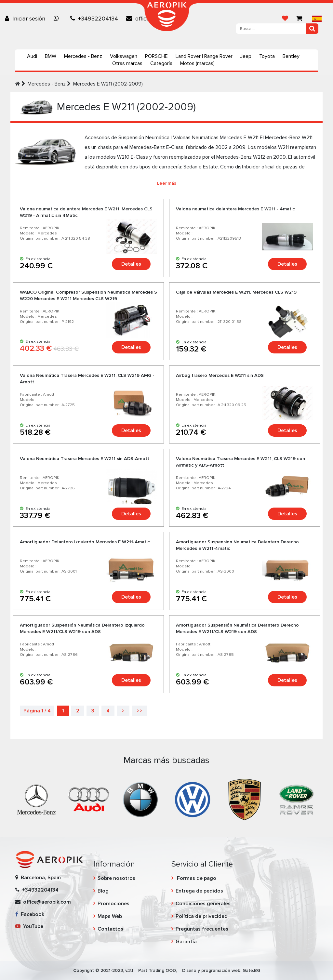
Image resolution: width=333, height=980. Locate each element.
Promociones (113, 904)
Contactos (110, 929)
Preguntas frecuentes (202, 929)
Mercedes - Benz (83, 56)
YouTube (29, 926)
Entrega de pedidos (199, 891)
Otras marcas (127, 63)
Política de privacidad (202, 916)
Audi (32, 56)
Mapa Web (110, 916)
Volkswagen (124, 56)
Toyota (267, 56)
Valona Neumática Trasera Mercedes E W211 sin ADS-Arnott (85, 459)
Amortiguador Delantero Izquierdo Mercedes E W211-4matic (85, 542)
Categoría (161, 63)
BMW (51, 56)
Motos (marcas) (197, 63)
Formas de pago (196, 878)
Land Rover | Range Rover (204, 56)
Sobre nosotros (116, 878)
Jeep (246, 56)
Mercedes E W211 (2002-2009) (108, 84)
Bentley (291, 56)
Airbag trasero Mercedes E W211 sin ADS (220, 375)
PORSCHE (156, 56)
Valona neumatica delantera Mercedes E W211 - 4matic (235, 209)
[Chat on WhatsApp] (58, 19)
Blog (103, 891)
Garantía (186, 942)
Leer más (167, 183)
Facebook (30, 914)
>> (140, 711)
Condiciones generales (203, 904)
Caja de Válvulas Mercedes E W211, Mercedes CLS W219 (236, 292)
